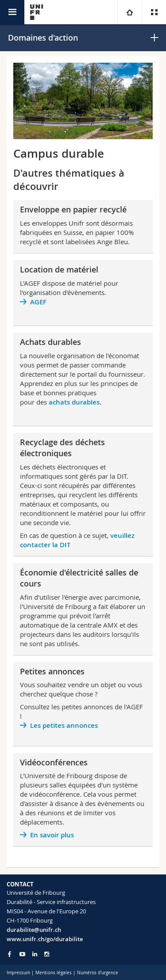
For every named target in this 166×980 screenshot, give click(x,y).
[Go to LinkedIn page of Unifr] (35, 954)
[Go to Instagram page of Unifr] (47, 954)
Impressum (18, 973)
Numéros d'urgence (98, 973)
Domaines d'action (43, 38)
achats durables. (75, 402)
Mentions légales (54, 973)
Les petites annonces (64, 725)
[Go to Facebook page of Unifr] (10, 954)
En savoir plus (53, 835)
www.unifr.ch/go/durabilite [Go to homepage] (45, 939)
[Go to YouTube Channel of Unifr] (22, 954)
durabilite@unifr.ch (34, 930)
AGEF (38, 302)
